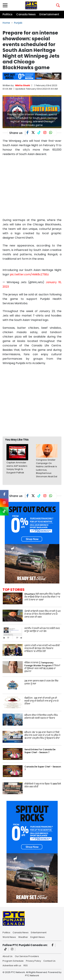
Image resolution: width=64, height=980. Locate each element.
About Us (8, 956)
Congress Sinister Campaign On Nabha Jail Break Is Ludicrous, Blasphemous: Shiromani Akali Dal (47, 468)
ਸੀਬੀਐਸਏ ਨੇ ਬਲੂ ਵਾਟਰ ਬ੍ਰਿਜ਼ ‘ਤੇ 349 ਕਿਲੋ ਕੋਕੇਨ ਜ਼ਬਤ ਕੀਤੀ (43, 785)
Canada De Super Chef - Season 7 (43, 768)
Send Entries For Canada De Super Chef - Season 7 (40, 751)
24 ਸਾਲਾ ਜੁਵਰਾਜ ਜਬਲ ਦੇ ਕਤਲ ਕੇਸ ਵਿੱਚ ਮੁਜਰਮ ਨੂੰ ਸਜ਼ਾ (41, 682)
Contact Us (49, 961)
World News (9, 937)
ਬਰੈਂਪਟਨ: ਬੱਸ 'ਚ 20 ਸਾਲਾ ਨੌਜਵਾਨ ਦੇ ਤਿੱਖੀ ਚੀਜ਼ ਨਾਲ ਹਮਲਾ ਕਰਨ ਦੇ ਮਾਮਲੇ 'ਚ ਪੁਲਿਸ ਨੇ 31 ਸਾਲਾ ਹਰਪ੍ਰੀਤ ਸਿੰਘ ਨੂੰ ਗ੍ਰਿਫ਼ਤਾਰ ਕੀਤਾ (42, 735)
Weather (23, 937)
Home (6, 23)
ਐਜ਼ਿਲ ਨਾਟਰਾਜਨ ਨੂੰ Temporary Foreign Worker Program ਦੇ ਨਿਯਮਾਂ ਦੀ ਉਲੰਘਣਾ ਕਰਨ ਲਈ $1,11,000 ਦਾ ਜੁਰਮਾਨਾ (42, 667)
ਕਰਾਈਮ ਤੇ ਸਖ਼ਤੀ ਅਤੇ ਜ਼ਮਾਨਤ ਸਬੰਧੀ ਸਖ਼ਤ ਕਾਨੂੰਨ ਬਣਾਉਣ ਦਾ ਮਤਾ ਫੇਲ (42, 630)
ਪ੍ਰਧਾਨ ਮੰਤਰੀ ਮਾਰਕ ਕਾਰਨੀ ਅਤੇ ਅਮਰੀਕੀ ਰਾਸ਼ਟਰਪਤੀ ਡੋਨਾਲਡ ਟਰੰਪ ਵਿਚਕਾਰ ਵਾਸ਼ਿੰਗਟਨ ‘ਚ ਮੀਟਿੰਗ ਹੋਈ (42, 648)
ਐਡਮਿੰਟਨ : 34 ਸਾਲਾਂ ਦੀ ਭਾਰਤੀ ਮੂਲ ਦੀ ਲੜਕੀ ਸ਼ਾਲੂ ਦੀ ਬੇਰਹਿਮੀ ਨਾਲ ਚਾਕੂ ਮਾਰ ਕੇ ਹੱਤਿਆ (41, 701)
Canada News (26, 14)
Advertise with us (12, 965)
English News (38, 937)
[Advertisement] (32, 401)
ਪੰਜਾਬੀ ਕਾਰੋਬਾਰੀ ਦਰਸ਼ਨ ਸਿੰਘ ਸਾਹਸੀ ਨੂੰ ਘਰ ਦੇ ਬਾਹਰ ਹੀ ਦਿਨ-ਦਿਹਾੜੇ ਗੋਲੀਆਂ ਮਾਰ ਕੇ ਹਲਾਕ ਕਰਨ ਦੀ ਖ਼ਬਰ (42, 614)
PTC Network (32, 975)
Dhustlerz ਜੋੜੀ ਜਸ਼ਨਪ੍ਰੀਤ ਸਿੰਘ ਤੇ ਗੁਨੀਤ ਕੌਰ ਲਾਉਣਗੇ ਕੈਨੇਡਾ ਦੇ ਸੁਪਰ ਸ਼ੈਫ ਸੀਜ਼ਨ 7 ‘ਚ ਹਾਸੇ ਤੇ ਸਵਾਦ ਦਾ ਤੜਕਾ (42, 597)
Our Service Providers (27, 956)
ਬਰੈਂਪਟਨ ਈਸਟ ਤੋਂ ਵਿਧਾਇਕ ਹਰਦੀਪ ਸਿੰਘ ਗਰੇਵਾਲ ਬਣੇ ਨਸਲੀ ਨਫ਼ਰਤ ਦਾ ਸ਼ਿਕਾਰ (41, 717)
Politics (8, 14)
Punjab (18, 23)
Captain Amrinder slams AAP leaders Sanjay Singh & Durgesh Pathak (17, 468)
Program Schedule (13, 961)
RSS (26, 965)
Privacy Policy (33, 961)
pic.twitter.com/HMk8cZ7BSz (29, 274)
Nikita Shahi (23, 85)
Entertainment (49, 14)
